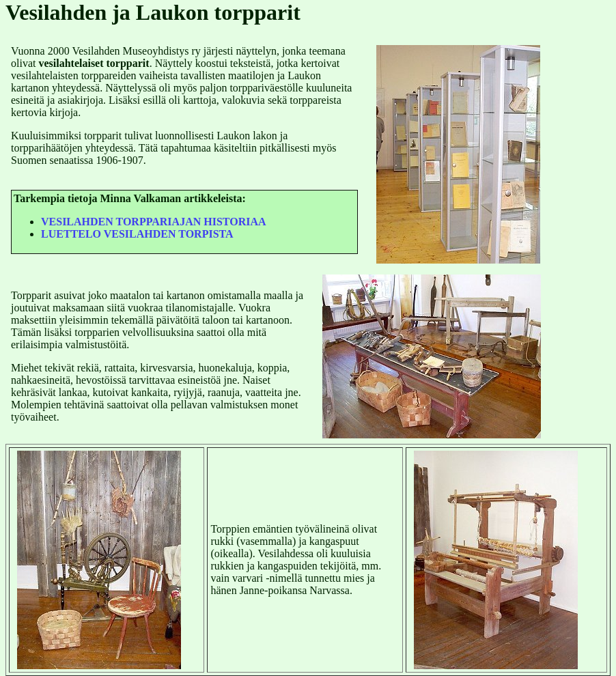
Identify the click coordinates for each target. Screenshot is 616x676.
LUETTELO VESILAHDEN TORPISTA (137, 234)
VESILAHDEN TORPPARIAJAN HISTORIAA (154, 222)
